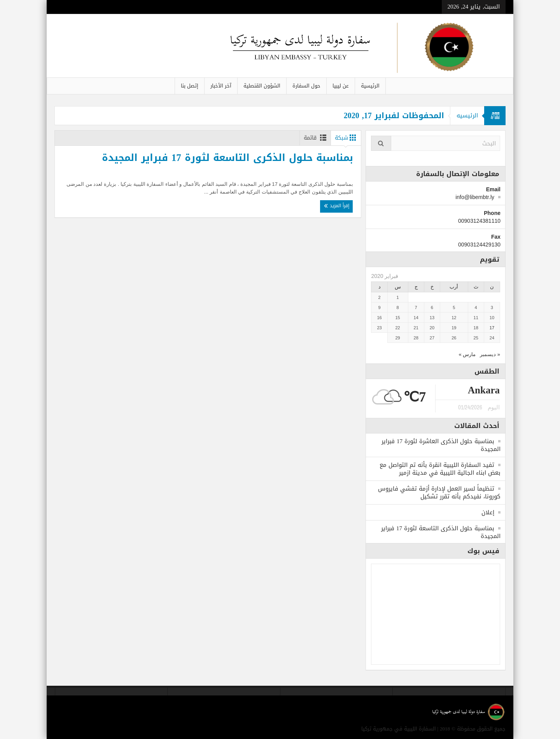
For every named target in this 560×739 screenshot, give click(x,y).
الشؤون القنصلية (262, 86)
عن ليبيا (341, 86)
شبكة (347, 138)
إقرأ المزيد (339, 213)
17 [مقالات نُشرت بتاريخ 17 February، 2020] (492, 328)
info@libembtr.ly (475, 197)
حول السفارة (306, 86)
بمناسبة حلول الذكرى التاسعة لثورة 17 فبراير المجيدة (294, 161)
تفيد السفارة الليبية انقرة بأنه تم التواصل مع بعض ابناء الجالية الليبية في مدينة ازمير (440, 469)
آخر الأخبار (221, 86)
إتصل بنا (190, 86)
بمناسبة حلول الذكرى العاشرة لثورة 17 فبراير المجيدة (441, 445)
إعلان (488, 512)
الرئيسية (370, 86)
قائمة (314, 138)
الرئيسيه (466, 115)
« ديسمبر (490, 354)
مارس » (467, 354)
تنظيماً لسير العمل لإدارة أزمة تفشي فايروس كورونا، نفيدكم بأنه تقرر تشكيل (439, 493)
